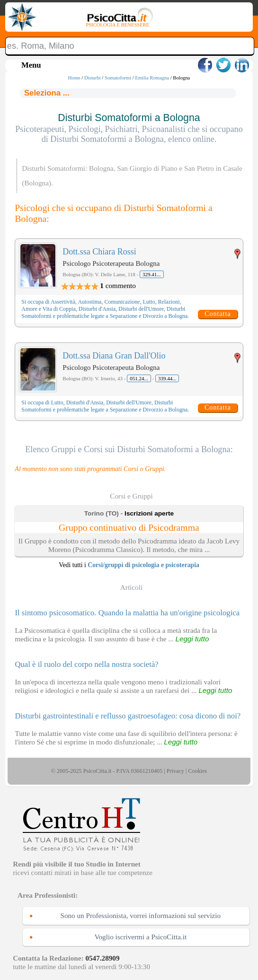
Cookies (197, 771)
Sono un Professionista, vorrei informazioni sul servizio (140, 915)
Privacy (175, 771)
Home (74, 78)
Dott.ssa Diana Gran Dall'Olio (114, 356)
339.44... (167, 378)
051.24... (139, 378)
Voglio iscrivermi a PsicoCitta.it (141, 937)
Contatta (218, 314)
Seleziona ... (47, 93)
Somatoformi (118, 78)
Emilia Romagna (152, 78)
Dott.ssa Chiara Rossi (99, 252)
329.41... (152, 274)
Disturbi (93, 78)
